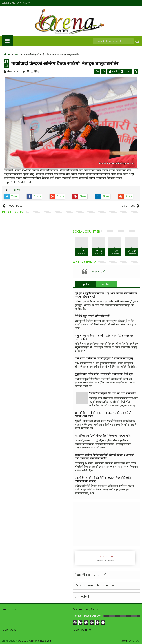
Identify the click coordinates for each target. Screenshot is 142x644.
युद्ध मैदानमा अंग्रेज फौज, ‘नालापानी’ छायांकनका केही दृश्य (105, 374)
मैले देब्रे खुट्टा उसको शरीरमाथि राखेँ (92, 316)
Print (113, 71)
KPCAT (136, 641)
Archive (106, 284)
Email (126, 71)
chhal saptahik (10, 641)
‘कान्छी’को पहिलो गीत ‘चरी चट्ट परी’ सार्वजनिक (113, 393)
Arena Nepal (97, 272)
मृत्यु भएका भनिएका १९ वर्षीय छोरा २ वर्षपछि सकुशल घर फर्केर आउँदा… (104, 337)
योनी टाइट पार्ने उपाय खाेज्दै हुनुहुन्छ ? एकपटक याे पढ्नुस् (104, 358)
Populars (85, 284)
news (17, 190)
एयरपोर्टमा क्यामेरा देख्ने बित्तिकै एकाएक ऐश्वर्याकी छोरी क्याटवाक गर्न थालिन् (103, 480)
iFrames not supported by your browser (105, 558)
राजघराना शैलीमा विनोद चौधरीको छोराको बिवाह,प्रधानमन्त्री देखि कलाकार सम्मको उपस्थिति (104, 457)
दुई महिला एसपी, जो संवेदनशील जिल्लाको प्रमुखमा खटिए (103, 436)
